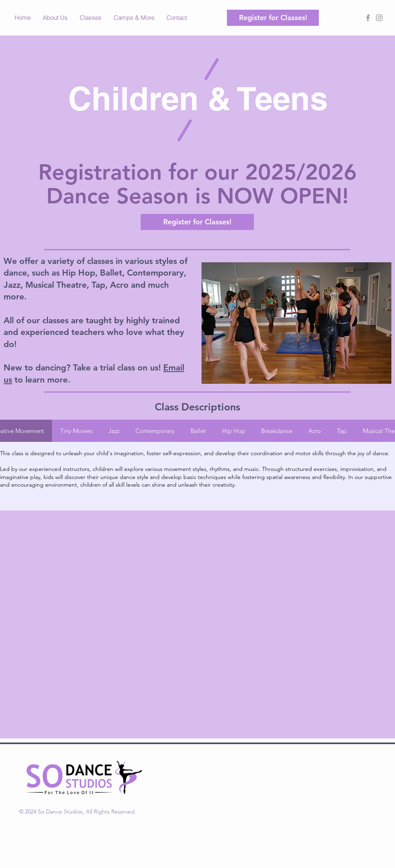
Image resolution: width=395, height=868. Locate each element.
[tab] (76, 431)
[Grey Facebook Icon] (368, 18)
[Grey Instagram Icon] (379, 18)
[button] (91, 18)
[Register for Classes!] (273, 18)
